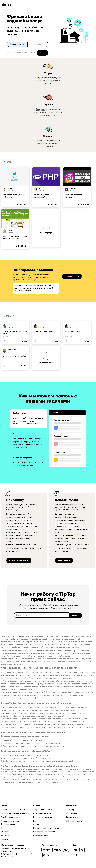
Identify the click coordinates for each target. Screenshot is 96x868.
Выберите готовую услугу (19, 544)
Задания (48, 104)
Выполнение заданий (64, 514)
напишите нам (65, 608)
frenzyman (12, 349)
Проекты (48, 135)
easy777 (11, 324)
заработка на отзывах (41, 757)
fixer (41, 188)
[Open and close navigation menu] (93, 5)
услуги (21, 760)
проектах (51, 760)
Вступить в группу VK (73, 331)
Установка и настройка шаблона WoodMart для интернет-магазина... (15, 238)
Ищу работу (38, 44)
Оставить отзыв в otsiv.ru (43, 331)
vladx (10, 230)
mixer (10, 188)
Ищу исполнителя (17, 44)
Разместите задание (16, 514)
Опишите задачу (42, 140)
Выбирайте (40, 77)
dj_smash (42, 324)
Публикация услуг (63, 544)
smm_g (72, 188)
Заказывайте (41, 108)
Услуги (48, 73)
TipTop (6, 5)
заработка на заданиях (21, 757)
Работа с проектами (64, 535)
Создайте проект (15, 532)
